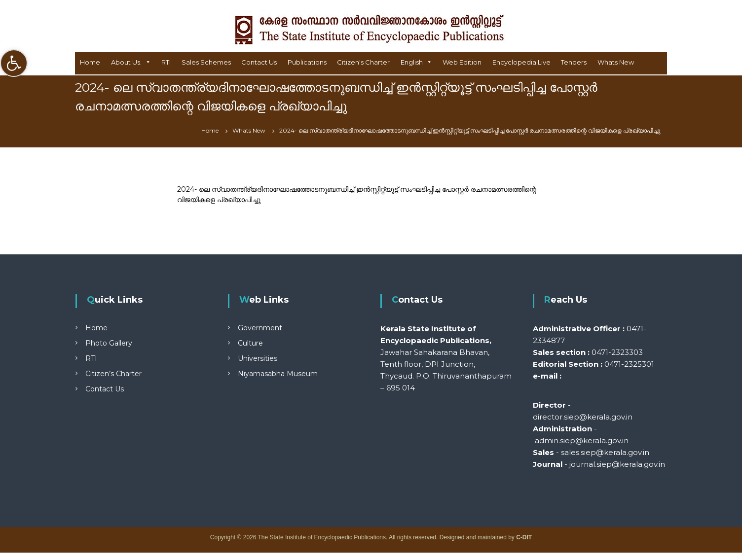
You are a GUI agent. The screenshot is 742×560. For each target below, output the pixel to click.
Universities (258, 358)
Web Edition (462, 62)
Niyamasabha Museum (278, 374)
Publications (307, 62)
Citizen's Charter (363, 62)
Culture (250, 343)
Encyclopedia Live (521, 62)
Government (260, 328)
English (412, 62)
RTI (166, 62)
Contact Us (259, 62)
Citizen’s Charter (113, 374)
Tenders (574, 62)
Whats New (616, 62)
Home (90, 62)
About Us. (126, 62)
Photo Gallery (109, 343)
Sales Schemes (206, 62)
